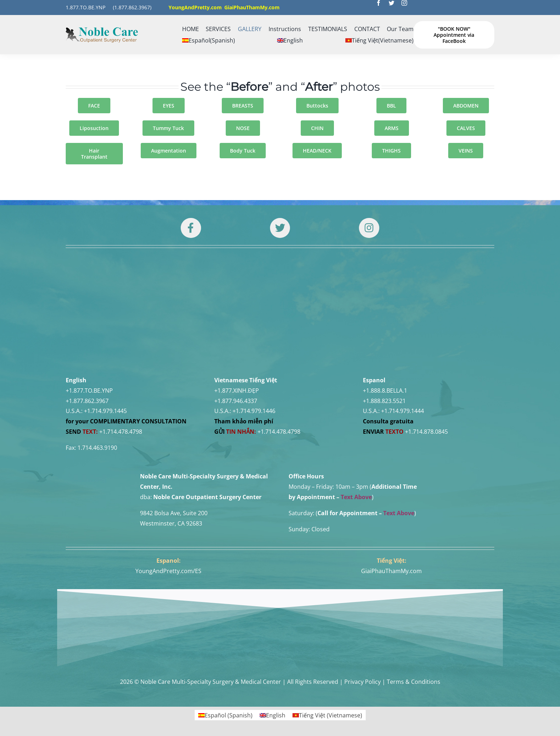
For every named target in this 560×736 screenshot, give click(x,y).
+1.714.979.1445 (105, 411)
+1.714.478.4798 (121, 432)
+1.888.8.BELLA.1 (385, 391)
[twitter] (391, 3)
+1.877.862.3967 (87, 401)
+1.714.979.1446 (254, 411)
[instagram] (404, 3)
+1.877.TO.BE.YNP (89, 391)
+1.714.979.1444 (402, 411)
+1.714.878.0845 (426, 432)
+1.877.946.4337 (236, 401)
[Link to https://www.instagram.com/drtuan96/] (369, 228)
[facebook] (379, 3)
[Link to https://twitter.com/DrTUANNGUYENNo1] (280, 228)
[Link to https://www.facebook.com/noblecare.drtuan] (191, 228)
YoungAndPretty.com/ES (168, 571)
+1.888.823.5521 (384, 401)
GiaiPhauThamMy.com (391, 571)
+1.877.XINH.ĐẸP (237, 391)
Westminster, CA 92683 (171, 523)
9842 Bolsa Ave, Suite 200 (174, 513)
